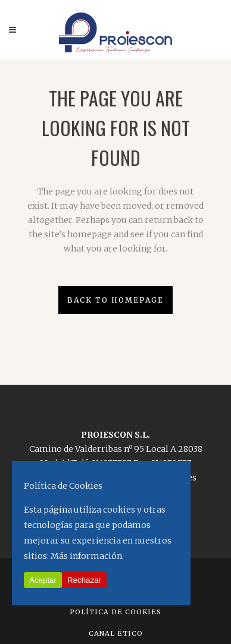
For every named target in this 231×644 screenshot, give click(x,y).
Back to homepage (115, 300)
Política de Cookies (115, 612)
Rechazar (84, 580)
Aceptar (43, 580)
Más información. (87, 556)
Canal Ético (116, 633)
